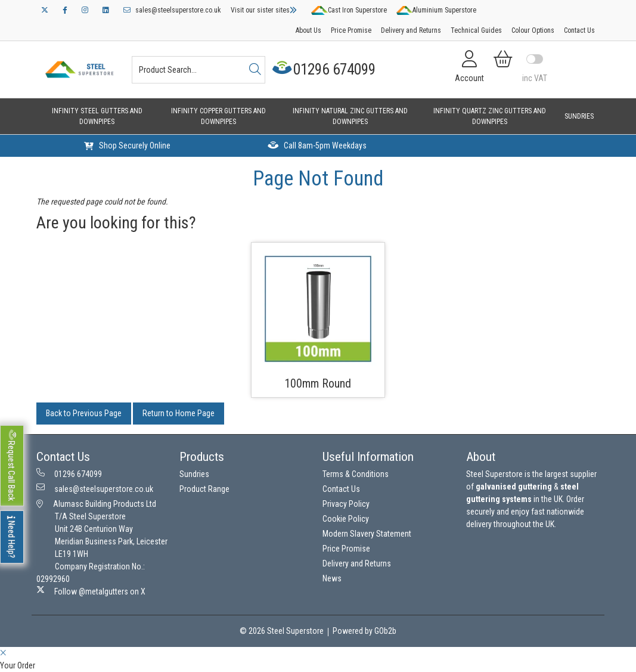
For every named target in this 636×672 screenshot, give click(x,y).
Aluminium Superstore (436, 10)
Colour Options (533, 30)
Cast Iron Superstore (349, 10)
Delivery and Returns (411, 30)
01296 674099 (325, 69)
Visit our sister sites (264, 10)
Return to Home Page (179, 413)
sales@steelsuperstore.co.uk (172, 10)
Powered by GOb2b (364, 631)
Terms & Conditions (356, 474)
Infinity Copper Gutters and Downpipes (218, 116)
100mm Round (318, 384)
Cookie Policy (346, 519)
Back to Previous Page (84, 413)
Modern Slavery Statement (367, 534)
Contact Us (579, 30)
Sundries (579, 116)
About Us (308, 30)
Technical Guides (476, 30)
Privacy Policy (346, 504)
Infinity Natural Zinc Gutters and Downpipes (350, 116)
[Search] (255, 70)
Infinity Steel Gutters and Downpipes (97, 116)
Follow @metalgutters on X (91, 591)
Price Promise (351, 30)
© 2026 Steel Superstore (282, 631)
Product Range (204, 489)
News (332, 578)
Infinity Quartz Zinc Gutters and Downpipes (490, 116)
